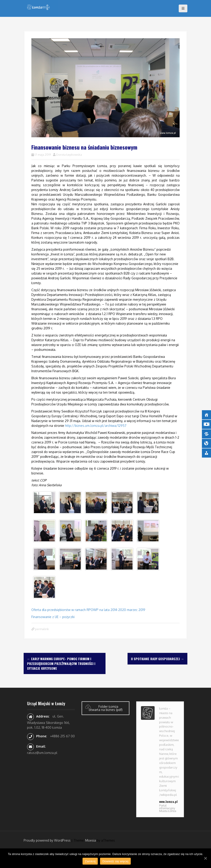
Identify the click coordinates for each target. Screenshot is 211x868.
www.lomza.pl (168, 801)
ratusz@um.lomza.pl (42, 753)
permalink (42, 629)
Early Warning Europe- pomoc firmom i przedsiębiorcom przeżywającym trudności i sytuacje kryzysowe (61, 663)
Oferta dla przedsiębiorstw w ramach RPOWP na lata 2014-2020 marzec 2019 (88, 610)
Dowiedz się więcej (115, 861)
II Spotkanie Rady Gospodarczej (157, 659)
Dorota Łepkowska (69, 155)
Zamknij (90, 861)
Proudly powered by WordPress (47, 840)
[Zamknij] (205, 858)
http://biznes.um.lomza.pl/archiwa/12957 (96, 426)
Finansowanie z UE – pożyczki (53, 617)
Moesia (91, 840)
